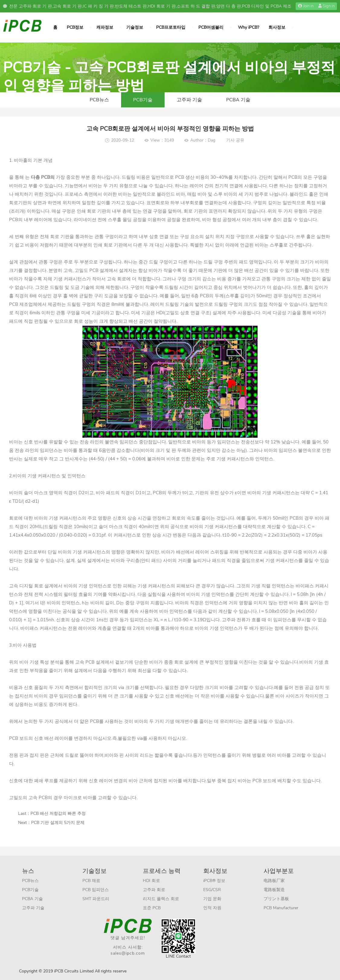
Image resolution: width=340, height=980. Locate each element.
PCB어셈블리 (211, 27)
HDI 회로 (151, 881)
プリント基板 (276, 899)
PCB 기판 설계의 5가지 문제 (58, 823)
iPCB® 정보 (214, 881)
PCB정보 (75, 27)
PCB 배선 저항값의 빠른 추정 (58, 813)
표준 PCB (152, 908)
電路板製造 (274, 890)
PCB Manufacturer (281, 908)
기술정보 (135, 27)
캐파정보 (105, 27)
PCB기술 (143, 100)
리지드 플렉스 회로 (161, 899)
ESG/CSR (212, 890)
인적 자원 (212, 908)
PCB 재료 (91, 881)
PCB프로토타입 (171, 27)
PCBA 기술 (238, 100)
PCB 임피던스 (96, 890)
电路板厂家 (274, 881)
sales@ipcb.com (128, 953)
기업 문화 (212, 899)
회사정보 (277, 27)
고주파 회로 (154, 890)
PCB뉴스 (99, 100)
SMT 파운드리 (96, 899)
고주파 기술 (189, 100)
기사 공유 (235, 140)
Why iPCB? (249, 27)
